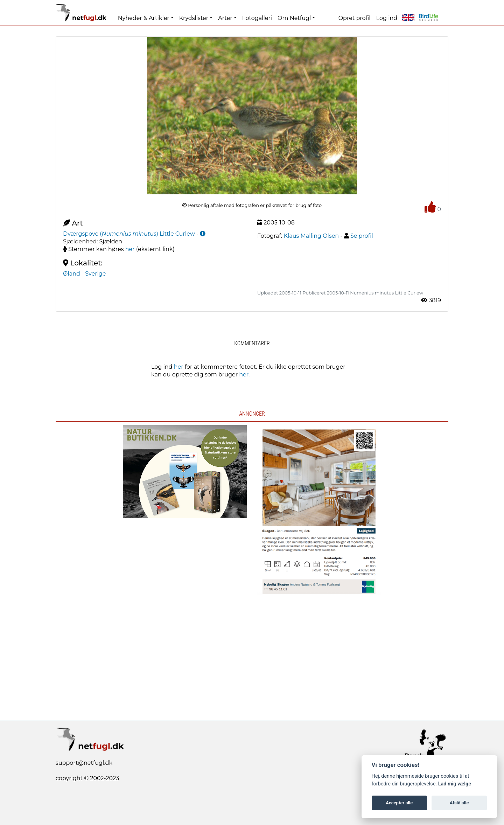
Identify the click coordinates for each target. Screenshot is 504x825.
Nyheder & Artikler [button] (144, 18)
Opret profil (355, 18)
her (130, 249)
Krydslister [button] (194, 18)
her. (244, 375)
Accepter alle (399, 803)
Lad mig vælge (455, 784)
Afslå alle (459, 803)
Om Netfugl (294, 18)
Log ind (387, 18)
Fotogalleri (257, 18)
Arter (225, 18)
